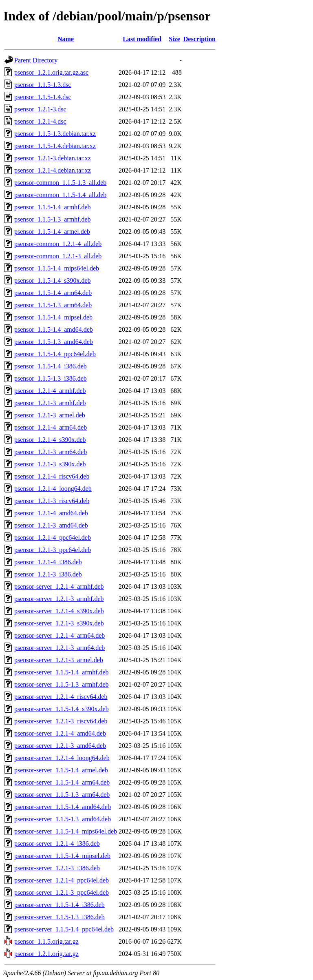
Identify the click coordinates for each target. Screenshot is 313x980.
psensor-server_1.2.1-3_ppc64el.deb (62, 892)
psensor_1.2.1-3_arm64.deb (51, 452)
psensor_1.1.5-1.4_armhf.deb (53, 207)
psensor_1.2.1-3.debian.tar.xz (53, 158)
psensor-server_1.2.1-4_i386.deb (57, 844)
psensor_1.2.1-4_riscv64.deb (52, 476)
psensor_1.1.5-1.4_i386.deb (51, 366)
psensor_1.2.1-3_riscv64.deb (52, 501)
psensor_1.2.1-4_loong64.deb (53, 489)
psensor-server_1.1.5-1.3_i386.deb (60, 917)
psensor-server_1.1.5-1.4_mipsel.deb (62, 856)
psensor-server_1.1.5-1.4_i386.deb (60, 905)
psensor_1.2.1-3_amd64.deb (51, 525)
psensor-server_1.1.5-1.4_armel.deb (61, 770)
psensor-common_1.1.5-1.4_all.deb (60, 195)
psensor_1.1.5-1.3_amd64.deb (54, 342)
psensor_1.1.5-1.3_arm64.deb (53, 305)
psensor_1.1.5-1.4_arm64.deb (53, 293)
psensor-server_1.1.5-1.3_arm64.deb (62, 795)
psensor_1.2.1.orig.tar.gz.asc (51, 72)
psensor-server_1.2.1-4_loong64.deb (62, 758)
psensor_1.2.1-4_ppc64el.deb (53, 538)
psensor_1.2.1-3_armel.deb (50, 415)
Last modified (142, 39)
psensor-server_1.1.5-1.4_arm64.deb (62, 782)
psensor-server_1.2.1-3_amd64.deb (60, 746)
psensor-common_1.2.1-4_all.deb (58, 244)
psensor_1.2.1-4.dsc (40, 121)
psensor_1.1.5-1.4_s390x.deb (53, 280)
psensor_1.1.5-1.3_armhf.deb (53, 219)
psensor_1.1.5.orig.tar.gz (46, 941)
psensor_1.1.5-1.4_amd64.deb (54, 329)
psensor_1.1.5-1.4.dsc (43, 97)
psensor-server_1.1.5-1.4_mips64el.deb (66, 831)
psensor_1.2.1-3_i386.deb (48, 574)
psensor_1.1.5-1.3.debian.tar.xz (55, 134)
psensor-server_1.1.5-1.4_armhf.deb (62, 672)
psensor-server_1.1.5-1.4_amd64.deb (63, 807)
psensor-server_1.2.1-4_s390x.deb (59, 611)
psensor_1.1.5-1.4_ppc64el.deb (55, 354)
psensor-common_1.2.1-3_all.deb (58, 256)
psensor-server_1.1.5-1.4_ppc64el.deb (64, 929)
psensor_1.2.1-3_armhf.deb (50, 403)
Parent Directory (36, 60)
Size (174, 39)
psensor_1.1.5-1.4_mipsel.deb (53, 317)
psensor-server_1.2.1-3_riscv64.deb (61, 721)
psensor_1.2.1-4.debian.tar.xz (53, 170)
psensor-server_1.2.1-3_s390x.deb (59, 623)
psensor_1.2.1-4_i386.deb (48, 562)
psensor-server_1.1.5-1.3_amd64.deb (63, 819)
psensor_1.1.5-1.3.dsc (43, 85)
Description (199, 39)
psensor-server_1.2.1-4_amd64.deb (60, 733)
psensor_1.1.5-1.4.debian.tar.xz (55, 146)
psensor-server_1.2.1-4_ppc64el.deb (62, 880)
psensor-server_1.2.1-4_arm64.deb (60, 635)
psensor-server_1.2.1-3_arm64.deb (60, 648)
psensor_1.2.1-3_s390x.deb (50, 464)
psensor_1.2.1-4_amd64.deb (51, 513)
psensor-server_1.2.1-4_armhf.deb (59, 586)
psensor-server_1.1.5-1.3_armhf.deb (62, 684)
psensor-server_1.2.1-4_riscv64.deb (61, 697)
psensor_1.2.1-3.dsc (40, 109)
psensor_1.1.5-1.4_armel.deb (52, 232)
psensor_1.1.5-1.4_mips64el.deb (57, 268)
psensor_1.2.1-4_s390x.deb (50, 440)
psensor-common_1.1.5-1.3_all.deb (60, 183)
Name (66, 39)
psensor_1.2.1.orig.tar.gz (46, 954)
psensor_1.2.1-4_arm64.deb (51, 427)
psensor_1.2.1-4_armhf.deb (50, 391)
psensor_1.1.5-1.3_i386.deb (51, 378)
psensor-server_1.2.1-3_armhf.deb (59, 599)
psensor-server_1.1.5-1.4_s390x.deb (62, 709)
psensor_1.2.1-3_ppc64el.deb (53, 550)
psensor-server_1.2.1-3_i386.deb (57, 868)
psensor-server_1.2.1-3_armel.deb (59, 660)
